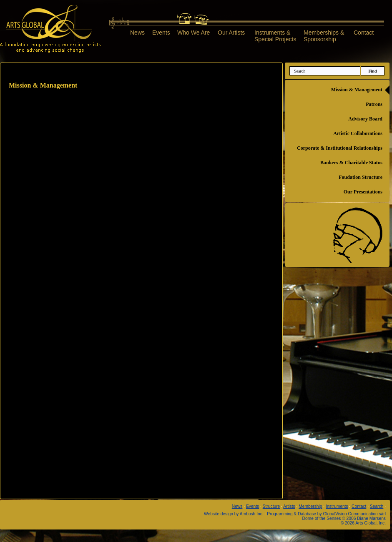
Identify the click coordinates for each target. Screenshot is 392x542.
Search (377, 506)
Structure (271, 506)
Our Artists (231, 33)
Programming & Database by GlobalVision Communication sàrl (326, 514)
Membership (310, 506)
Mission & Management (357, 90)
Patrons (374, 104)
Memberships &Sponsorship (324, 36)
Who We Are (193, 33)
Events (161, 33)
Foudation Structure (361, 177)
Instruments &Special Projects (275, 36)
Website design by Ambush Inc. (234, 514)
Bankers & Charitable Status (351, 163)
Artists (289, 506)
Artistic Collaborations (358, 133)
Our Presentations (363, 192)
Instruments (337, 506)
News (137, 33)
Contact (364, 33)
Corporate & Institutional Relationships (340, 148)
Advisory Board (365, 119)
